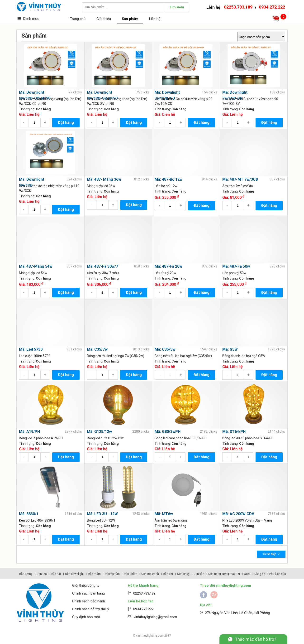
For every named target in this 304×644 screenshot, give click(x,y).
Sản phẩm (130, 19)
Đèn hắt (56, 574)
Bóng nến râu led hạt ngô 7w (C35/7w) (116, 356)
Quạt (247, 574)
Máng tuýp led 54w (33, 273)
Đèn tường (26, 574)
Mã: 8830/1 (29, 514)
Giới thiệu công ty (86, 586)
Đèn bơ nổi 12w (166, 186)
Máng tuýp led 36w (101, 186)
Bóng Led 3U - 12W (101, 520)
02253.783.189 (238, 7)
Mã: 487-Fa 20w (168, 266)
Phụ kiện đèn (278, 574)
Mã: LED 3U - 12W (102, 514)
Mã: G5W (230, 349)
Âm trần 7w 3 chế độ (238, 186)
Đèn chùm (131, 574)
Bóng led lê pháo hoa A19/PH (41, 438)
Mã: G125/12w (99, 432)
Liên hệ (155, 19)
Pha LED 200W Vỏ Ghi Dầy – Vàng (247, 520)
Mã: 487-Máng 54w (36, 266)
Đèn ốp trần (112, 574)
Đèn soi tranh (150, 574)
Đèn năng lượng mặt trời (224, 574)
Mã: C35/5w (165, 349)
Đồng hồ (260, 574)
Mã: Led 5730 (31, 349)
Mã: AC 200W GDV (238, 514)
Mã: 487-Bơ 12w (169, 179)
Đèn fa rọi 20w (165, 273)
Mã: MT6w (164, 514)
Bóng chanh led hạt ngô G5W (244, 356)
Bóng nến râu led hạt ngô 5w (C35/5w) (183, 356)
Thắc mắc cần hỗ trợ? (256, 639)
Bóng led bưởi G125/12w (105, 438)
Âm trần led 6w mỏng (171, 520)
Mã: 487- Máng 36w (104, 179)
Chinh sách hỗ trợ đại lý (91, 609)
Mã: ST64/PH (234, 432)
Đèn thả (42, 574)
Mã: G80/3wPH (168, 432)
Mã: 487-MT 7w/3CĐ (240, 179)
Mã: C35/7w (97, 349)
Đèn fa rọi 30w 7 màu (103, 273)
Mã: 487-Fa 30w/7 (102, 266)
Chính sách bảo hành (89, 601)
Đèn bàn (199, 574)
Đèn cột (168, 574)
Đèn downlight (74, 574)
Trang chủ (78, 19)
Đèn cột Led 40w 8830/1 (37, 520)
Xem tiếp (271, 554)
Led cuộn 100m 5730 (35, 356)
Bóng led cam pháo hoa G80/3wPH (181, 438)
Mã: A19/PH (29, 432)
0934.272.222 (272, 7)
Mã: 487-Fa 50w (236, 266)
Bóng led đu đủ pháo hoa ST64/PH (248, 438)
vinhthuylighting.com (150, 636)
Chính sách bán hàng (88, 593)
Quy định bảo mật (86, 617)
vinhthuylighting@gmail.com (155, 617)
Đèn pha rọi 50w (234, 273)
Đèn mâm (94, 574)
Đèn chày (183, 574)
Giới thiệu (104, 19)
